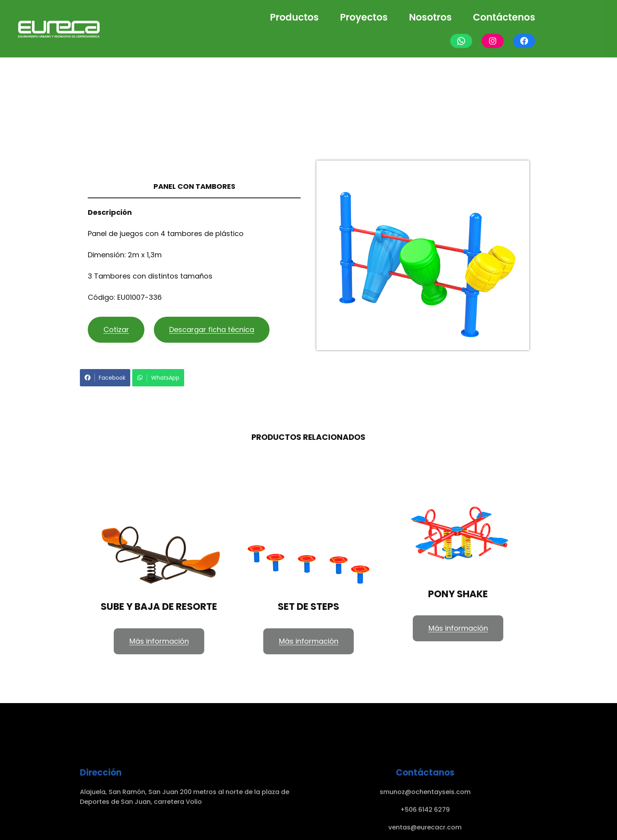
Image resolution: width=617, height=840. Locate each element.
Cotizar (116, 330)
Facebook (105, 378)
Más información (159, 641)
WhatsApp (158, 378)
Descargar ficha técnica (212, 330)
